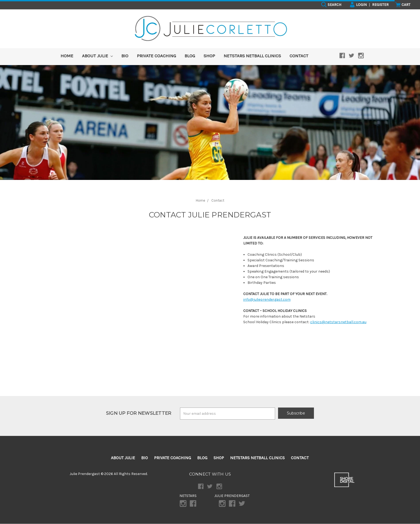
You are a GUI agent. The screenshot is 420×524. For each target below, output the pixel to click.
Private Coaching (156, 56)
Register (380, 5)
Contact (299, 56)
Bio (125, 56)
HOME (67, 56)
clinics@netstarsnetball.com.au (338, 322)
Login (358, 5)
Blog (190, 56)
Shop (209, 56)
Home (200, 200)
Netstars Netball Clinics (252, 56)
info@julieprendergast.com (267, 299)
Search (331, 5)
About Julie (97, 56)
